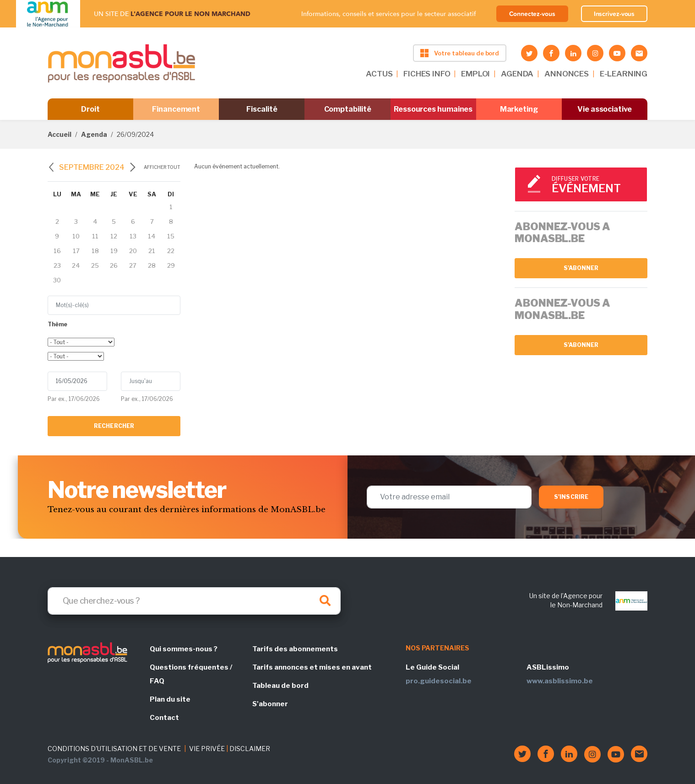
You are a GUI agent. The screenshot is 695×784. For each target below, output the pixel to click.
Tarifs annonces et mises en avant (312, 667)
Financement (176, 109)
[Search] (194, 601)
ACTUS (379, 74)
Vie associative (605, 109)
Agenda (94, 134)
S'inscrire (571, 497)
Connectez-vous (532, 14)
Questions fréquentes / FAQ (191, 674)
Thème (57, 324)
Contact (164, 718)
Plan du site (170, 699)
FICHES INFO (427, 74)
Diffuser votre (595, 185)
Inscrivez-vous (614, 14)
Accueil (60, 134)
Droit (90, 109)
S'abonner (581, 268)
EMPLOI (475, 74)
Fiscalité (262, 109)
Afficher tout (162, 167)
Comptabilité (348, 109)
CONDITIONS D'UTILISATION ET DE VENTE (114, 749)
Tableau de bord (280, 686)
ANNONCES (567, 74)
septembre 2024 (92, 167)
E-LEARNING (624, 74)
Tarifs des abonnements (295, 649)
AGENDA (517, 74)
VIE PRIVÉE (207, 749)
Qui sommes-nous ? (184, 649)
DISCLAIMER (250, 749)
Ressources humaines (433, 109)
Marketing (519, 109)
